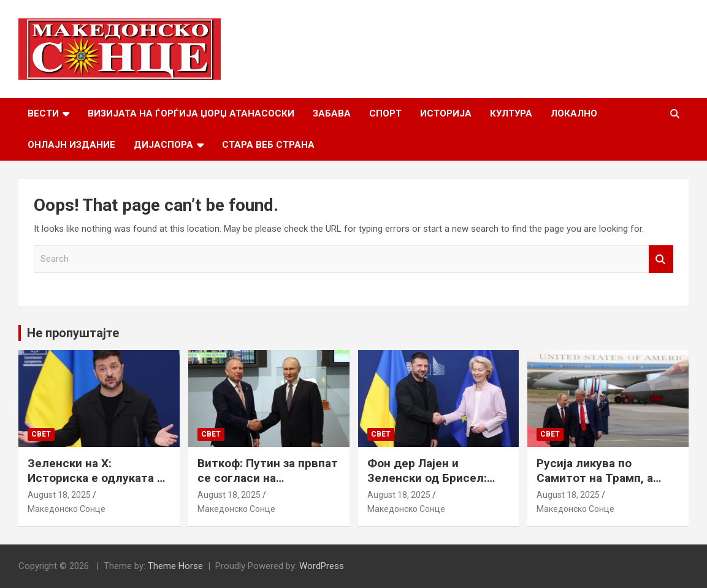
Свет (41, 434)
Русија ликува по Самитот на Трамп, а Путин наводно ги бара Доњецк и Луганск (601, 486)
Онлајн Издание (71, 145)
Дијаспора (163, 145)
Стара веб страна (268, 145)
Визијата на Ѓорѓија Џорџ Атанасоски (191, 113)
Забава (332, 113)
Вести (43, 113)
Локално (574, 113)
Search (661, 259)
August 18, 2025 (59, 495)
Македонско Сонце (67, 509)
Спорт (385, 113)
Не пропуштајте (73, 333)
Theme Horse (175, 566)
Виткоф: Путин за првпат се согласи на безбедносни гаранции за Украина (268, 486)
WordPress (322, 566)
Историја (446, 113)
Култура (511, 113)
